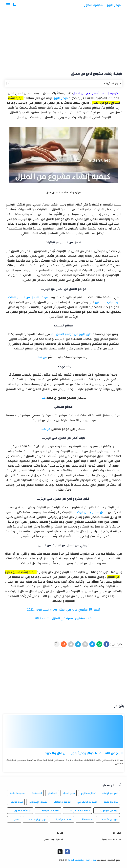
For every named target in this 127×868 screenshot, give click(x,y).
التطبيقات (37, 793)
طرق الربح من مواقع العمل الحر (71, 334)
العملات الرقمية (64, 819)
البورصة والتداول (63, 802)
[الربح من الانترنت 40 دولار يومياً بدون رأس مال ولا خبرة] (63, 732)
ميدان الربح (61, 98)
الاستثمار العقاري (23, 811)
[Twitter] (92, 644)
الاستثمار (53, 793)
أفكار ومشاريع (88, 793)
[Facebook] (106, 644)
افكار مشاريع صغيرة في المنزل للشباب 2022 (63, 618)
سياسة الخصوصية (111, 839)
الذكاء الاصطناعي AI (80, 811)
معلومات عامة (18, 793)
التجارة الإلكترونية (51, 811)
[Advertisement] (64, 39)
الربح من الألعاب (110, 819)
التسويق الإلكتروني (87, 802)
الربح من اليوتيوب (109, 811)
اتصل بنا (116, 833)
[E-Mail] (85, 644)
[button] (14, 5)
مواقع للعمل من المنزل (33, 297)
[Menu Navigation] (8, 5)
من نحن (60, 833)
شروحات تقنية (111, 802)
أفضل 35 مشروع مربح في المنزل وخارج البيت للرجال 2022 (63, 610)
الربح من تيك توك (38, 819)
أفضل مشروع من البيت (92, 512)
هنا (43, 398)
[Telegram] (78, 644)
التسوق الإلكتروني (39, 802)
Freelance (87, 819)
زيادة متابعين (16, 802)
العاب (16, 819)
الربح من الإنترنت (110, 793)
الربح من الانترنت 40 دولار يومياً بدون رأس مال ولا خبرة (84, 753)
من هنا (43, 357)
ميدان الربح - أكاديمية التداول (102, 5)
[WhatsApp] (99, 644)
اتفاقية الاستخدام (54, 839)
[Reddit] (64, 644)
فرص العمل (69, 793)
